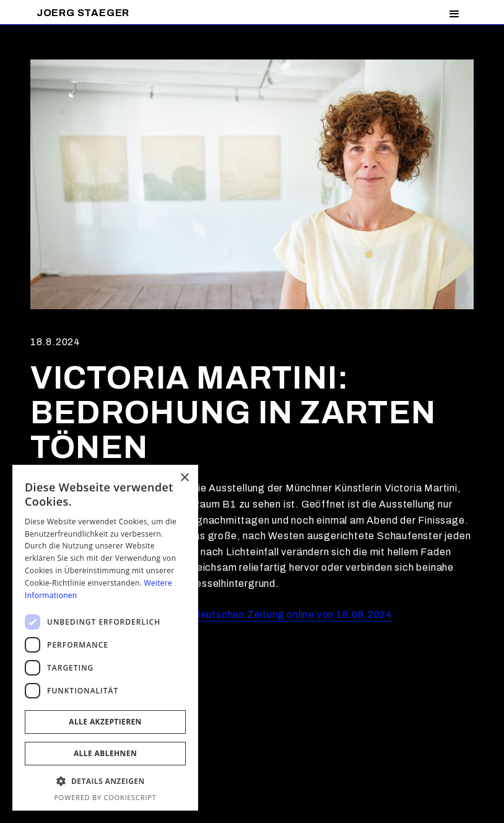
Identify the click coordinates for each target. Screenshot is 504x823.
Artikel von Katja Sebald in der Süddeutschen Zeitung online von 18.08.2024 (211, 614)
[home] (83, 13)
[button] (455, 14)
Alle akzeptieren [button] (105, 722)
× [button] (184, 478)
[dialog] (105, 638)
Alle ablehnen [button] (105, 753)
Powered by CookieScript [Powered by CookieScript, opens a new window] (105, 797)
